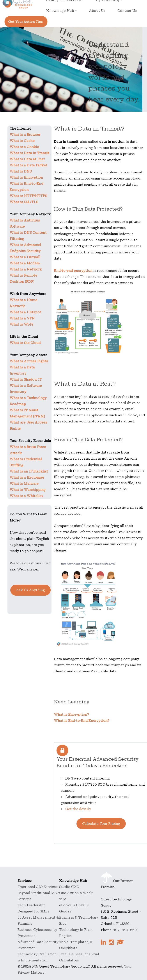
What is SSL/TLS (24, 202)
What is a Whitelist (26, 496)
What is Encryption (26, 178)
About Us (97, 11)
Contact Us (127, 11)
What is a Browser (25, 135)
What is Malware (24, 484)
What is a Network (26, 269)
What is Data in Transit (29, 153)
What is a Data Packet (28, 165)
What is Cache (22, 141)
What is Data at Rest (27, 159)
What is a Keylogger (27, 478)
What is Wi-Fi (21, 324)
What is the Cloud (25, 343)
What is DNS (21, 171)
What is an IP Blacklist (29, 471)
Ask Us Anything (30, 590)
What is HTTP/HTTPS (28, 196)
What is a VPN (22, 318)
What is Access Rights (29, 361)
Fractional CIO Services (38, 887)
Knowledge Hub (61, 11)
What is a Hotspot (25, 312)
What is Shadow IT (26, 380)
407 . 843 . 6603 (126, 930)
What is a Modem (25, 263)
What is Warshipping (28, 490)
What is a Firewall (25, 257)
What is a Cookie (24, 147)
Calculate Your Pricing (101, 824)
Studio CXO (69, 887)
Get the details (78, 809)
